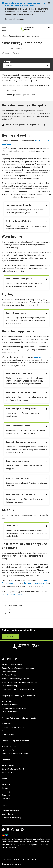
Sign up (11, 636)
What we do (6, 785)
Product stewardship (10, 686)
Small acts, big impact (10, 712)
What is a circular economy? (12, 665)
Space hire (6, 795)
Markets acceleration (10, 672)
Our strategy (7, 788)
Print (16, 54)
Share (6, 54)
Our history (6, 792)
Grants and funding (9, 746)
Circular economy (10, 659)
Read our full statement (14, 19)
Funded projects (8, 750)
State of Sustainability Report (13, 769)
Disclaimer (16, 859)
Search (6, 28)
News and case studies (10, 811)
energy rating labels (42, 357)
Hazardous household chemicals (14, 708)
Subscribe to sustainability (12, 818)
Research (6, 760)
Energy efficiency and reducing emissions (20, 718)
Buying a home (7, 731)
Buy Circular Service (9, 675)
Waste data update (9, 773)
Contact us (6, 799)
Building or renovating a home (13, 727)
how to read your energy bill (36, 583)
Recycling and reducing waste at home (19, 696)
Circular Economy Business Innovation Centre (19, 668)
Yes (8, 609)
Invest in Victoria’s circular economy (15, 753)
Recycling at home (9, 701)
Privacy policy (6, 859)
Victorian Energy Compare (12, 594)
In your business (8, 734)
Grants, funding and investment (15, 741)
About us (6, 779)
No (8, 613)
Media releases (8, 814)
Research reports (8, 765)
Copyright (34, 859)
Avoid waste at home (10, 705)
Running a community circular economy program (20, 682)
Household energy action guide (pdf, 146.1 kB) (23, 125)
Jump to (26, 65)
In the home (6, 724)
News (4, 805)
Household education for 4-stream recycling (18, 689)
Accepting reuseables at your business (16, 679)
